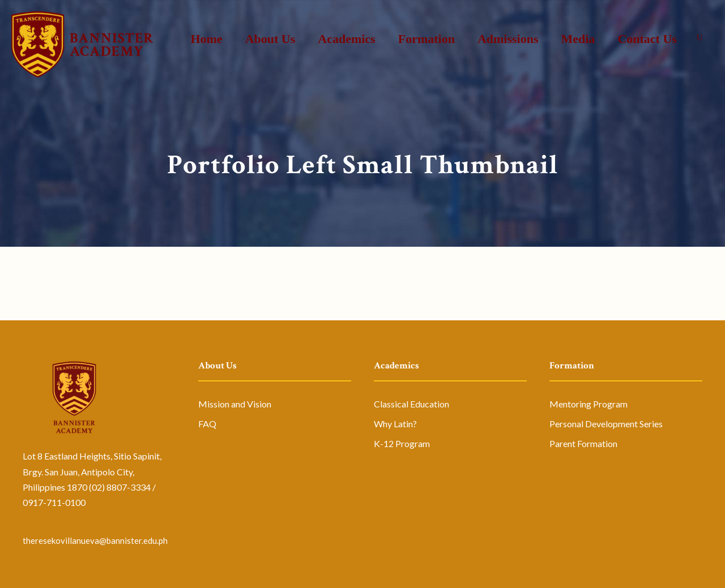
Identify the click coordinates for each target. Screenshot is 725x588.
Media (578, 39)
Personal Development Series (606, 424)
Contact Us (647, 39)
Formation (427, 39)
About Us (270, 39)
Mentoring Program (588, 404)
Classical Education (411, 404)
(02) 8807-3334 (120, 487)
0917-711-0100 (54, 502)
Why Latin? (395, 424)
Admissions (508, 39)
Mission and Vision (235, 404)
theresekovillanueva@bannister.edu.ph (95, 540)
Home (206, 39)
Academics (346, 39)
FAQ (207, 424)
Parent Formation (583, 443)
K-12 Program (402, 443)
